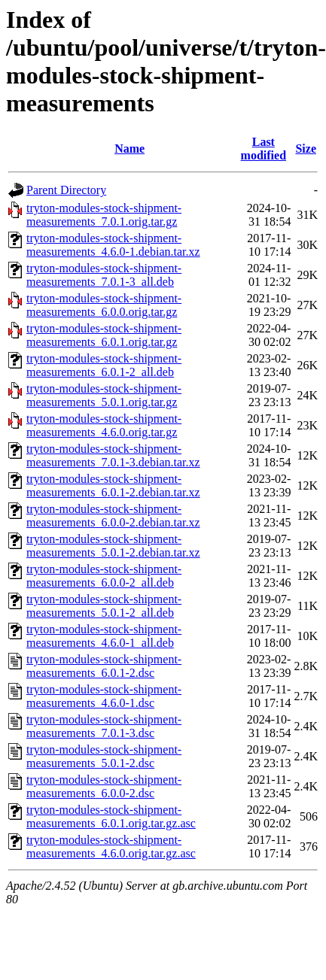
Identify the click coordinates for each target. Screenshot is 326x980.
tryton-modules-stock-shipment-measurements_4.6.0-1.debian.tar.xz (113, 245)
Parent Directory (66, 190)
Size (306, 149)
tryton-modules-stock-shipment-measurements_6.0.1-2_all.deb (104, 365)
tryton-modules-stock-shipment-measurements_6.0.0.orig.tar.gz (104, 305)
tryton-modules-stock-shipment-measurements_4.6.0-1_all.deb (104, 636)
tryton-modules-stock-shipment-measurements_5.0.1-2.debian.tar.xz (113, 546)
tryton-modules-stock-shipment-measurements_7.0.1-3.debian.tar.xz (113, 455)
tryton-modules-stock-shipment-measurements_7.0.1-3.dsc (104, 726)
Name (129, 149)
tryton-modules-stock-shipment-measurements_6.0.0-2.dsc (104, 786)
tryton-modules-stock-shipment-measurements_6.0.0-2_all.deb (104, 576)
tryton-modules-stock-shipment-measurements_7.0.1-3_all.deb (104, 275)
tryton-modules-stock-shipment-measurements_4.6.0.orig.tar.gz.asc (111, 847)
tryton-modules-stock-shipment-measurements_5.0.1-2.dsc (104, 756)
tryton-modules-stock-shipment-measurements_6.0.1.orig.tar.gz (104, 335)
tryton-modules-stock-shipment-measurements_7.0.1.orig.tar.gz (104, 215)
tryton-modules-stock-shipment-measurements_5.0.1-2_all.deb (104, 606)
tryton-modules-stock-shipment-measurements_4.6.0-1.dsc (104, 696)
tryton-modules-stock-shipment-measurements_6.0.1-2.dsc (104, 666)
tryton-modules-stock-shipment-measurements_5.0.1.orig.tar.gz (104, 395)
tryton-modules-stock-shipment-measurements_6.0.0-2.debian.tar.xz (113, 516)
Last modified (264, 149)
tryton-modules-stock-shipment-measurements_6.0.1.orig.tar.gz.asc (111, 816)
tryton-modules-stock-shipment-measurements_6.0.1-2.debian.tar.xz (113, 485)
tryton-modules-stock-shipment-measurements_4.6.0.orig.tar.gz (104, 425)
